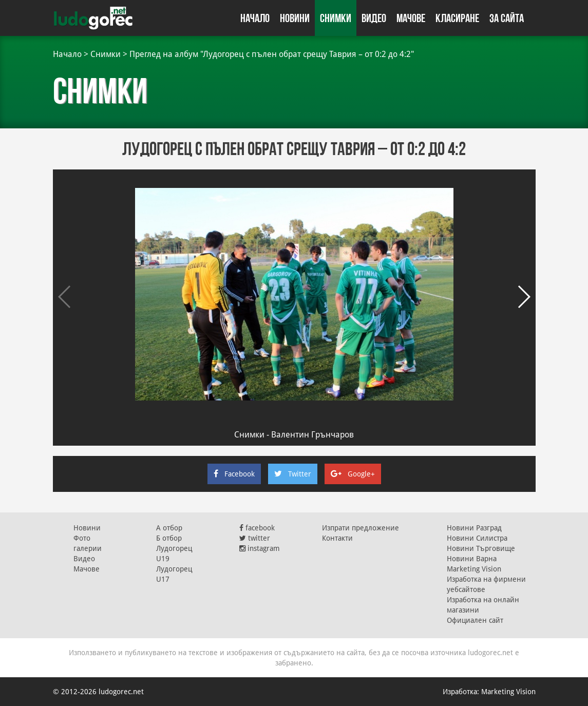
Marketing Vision (474, 569)
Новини (295, 18)
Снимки (336, 18)
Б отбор (169, 538)
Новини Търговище (481, 548)
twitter (255, 538)
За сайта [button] (507, 18)
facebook (257, 528)
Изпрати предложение (361, 528)
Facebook (234, 474)
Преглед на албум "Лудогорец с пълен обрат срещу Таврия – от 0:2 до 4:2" (272, 54)
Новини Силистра (477, 538)
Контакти (337, 538)
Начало (255, 18)
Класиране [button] (457, 18)
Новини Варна (472, 559)
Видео (374, 18)
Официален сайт (475, 620)
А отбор (169, 528)
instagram (260, 548)
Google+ (353, 474)
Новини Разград (474, 528)
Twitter (293, 474)
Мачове (411, 18)
